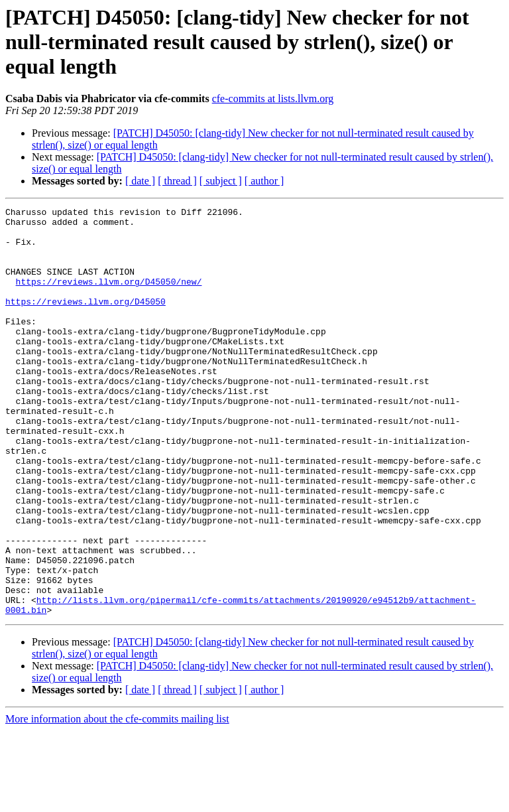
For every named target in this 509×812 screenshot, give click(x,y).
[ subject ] (221, 181)
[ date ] (140, 181)
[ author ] (264, 181)
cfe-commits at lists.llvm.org (273, 99)
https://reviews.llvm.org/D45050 (85, 321)
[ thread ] (177, 181)
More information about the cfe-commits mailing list (117, 800)
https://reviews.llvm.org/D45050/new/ (109, 297)
